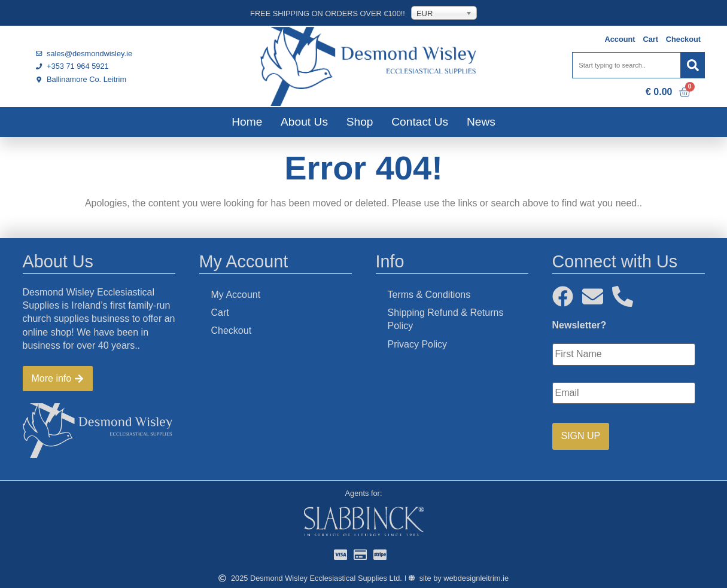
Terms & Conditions (429, 295)
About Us (304, 122)
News (481, 122)
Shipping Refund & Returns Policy (446, 319)
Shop (360, 122)
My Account (236, 295)
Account (620, 39)
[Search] (693, 65)
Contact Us (420, 122)
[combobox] (626, 65)
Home (247, 122)
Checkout (683, 39)
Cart (650, 39)
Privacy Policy (418, 344)
